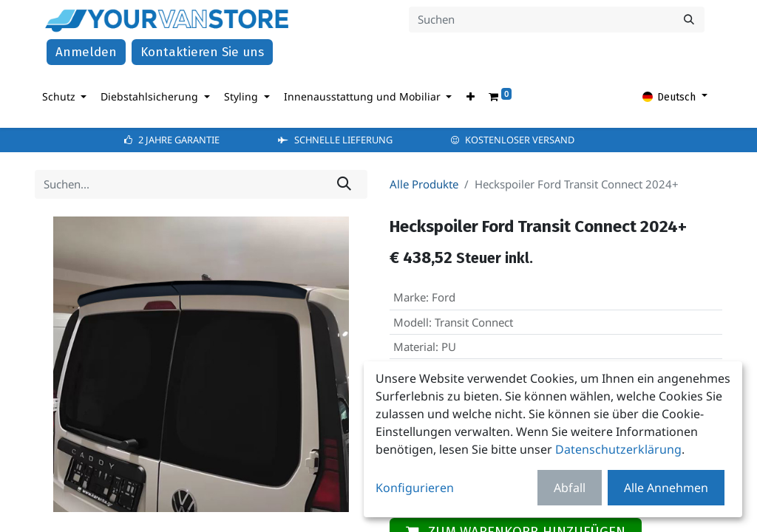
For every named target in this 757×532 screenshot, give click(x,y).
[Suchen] (689, 20)
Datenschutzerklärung (618, 449)
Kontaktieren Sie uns (202, 54)
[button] (471, 98)
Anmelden (86, 54)
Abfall (570, 488)
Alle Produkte (424, 185)
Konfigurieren (415, 488)
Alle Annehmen (666, 488)
